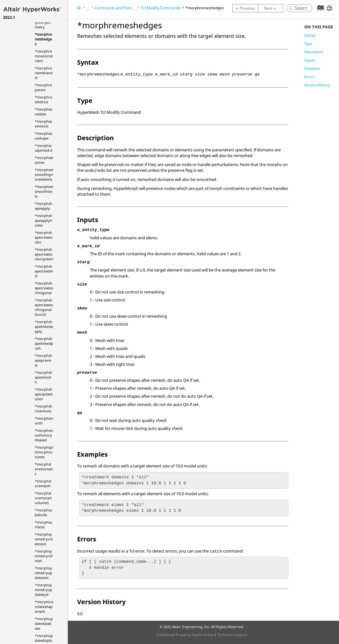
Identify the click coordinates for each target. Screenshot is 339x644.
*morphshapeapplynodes (43, 220)
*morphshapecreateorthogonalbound (44, 307)
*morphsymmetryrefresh (44, 556)
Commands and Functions (118, 8)
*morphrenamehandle (44, 73)
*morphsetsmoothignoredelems (44, 174)
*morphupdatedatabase (44, 623)
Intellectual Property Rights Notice (185, 635)
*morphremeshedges (43, 39)
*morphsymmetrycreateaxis (44, 539)
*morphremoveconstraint (44, 56)
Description (314, 52)
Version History (317, 85)
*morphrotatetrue (43, 99)
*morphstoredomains (44, 469)
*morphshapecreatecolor (44, 237)
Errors (310, 77)
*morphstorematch (43, 483)
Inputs (310, 60)
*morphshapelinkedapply (44, 326)
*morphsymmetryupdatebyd (43, 590)
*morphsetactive (44, 160)
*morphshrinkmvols (43, 409)
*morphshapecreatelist (44, 271)
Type (308, 43)
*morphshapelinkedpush (44, 343)
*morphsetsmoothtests (44, 191)
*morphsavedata (43, 112)
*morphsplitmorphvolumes (44, 452)
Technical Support (232, 635)
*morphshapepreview (43, 360)
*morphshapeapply (43, 206)
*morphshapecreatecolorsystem (44, 254)
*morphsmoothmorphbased (44, 435)
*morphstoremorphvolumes (43, 498)
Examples (312, 68)
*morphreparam (43, 87)
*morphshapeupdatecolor (44, 394)
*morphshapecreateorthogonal (44, 288)
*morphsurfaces (43, 525)
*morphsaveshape (43, 136)
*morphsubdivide (43, 512)
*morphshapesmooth (43, 377)
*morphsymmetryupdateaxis (43, 573)
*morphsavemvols (43, 124)
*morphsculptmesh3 (43, 148)
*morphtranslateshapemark (44, 607)
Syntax (310, 35)
